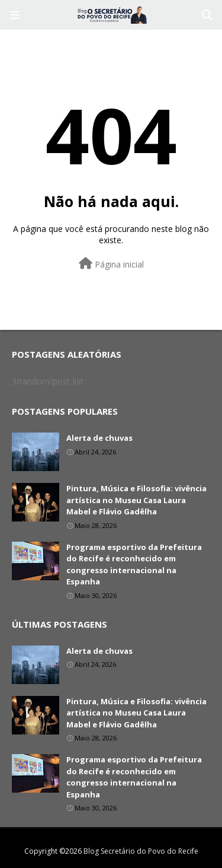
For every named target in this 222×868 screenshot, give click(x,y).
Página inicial (111, 264)
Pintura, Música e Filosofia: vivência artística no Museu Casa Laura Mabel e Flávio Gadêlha (136, 500)
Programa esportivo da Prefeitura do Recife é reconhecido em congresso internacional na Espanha (134, 565)
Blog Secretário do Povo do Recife (141, 851)
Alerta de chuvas (99, 438)
